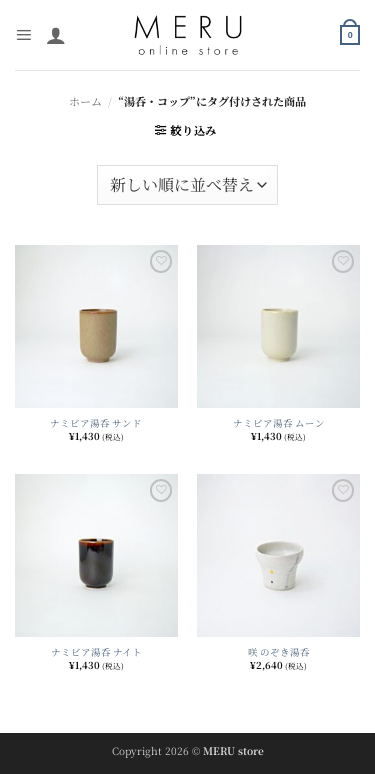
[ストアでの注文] (187, 185)
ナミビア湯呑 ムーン (279, 423)
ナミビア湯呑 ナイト (96, 652)
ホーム (85, 101)
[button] (23, 35)
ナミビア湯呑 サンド (96, 423)
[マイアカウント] (56, 35)
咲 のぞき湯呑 (279, 652)
